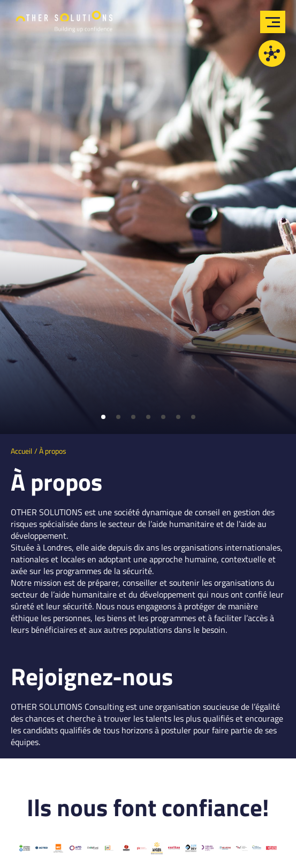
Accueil (21, 451)
